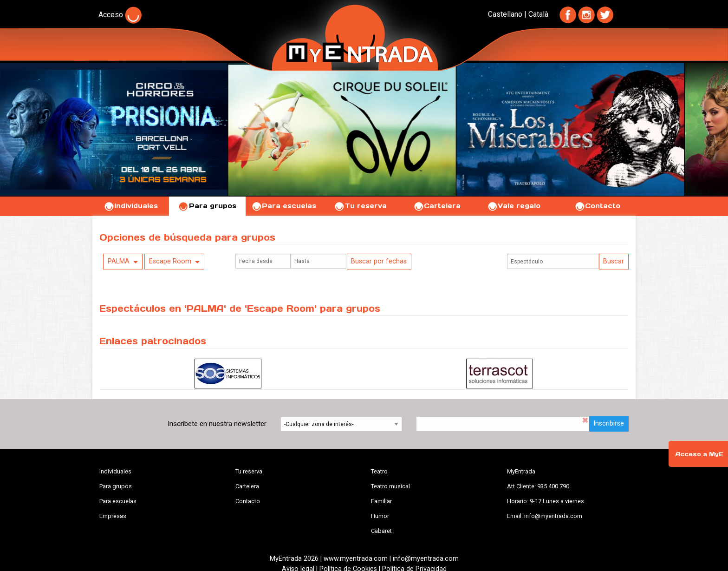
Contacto (597, 206)
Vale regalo (514, 206)
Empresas (113, 516)
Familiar (381, 501)
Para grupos (207, 206)
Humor (380, 516)
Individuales (131, 206)
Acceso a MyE (699, 454)
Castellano (505, 14)
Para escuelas (284, 206)
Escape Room (170, 261)
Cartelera (437, 206)
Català (538, 14)
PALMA (119, 261)
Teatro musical (390, 486)
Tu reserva (360, 206)
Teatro (379, 471)
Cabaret (381, 531)
